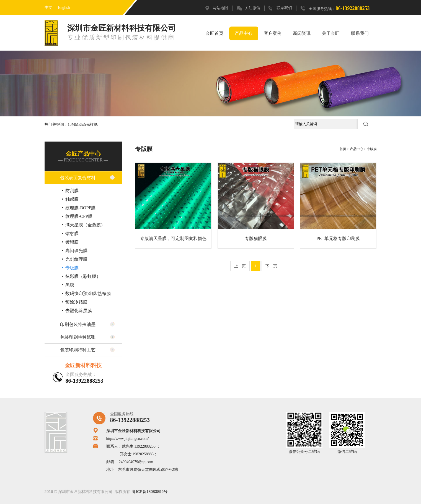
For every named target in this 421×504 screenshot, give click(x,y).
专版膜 (372, 149)
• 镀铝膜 (70, 242)
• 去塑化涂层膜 (77, 311)
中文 (48, 8)
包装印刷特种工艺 (78, 350)
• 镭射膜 (70, 233)
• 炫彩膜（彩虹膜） (81, 276)
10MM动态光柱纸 (83, 125)
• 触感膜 (70, 199)
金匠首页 (215, 33)
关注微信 (252, 8)
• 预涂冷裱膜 (75, 302)
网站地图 (220, 8)
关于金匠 (331, 33)
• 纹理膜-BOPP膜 (79, 208)
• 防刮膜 (70, 191)
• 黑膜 (68, 285)
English (64, 8)
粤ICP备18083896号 (150, 492)
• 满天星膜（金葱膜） (84, 225)
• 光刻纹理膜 (75, 259)
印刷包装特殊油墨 (78, 324)
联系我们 (284, 8)
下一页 (271, 266)
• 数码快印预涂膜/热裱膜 (86, 293)
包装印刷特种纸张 (78, 337)
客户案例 (273, 33)
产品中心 (244, 33)
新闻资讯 (302, 33)
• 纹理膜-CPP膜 (77, 216)
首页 (343, 149)
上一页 (240, 266)
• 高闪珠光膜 (75, 251)
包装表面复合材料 (78, 178)
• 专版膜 (70, 268)
